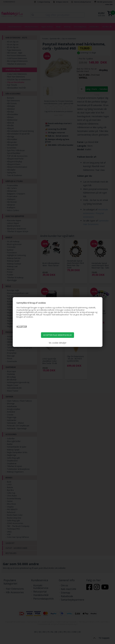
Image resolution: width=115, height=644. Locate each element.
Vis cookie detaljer (58, 343)
